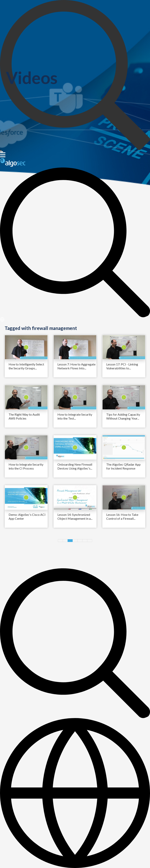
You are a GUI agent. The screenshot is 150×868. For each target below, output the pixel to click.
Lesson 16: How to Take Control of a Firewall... (122, 516)
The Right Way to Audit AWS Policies (24, 416)
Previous (60, 541)
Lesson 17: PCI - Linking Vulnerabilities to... (122, 366)
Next (90, 541)
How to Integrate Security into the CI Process (26, 466)
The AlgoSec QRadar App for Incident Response (123, 466)
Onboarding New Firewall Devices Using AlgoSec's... (75, 466)
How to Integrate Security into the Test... (75, 416)
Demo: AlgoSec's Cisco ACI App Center (27, 516)
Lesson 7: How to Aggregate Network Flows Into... (76, 366)
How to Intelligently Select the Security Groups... (26, 366)
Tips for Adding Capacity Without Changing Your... (123, 416)
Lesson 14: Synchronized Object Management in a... (75, 516)
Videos (32, 77)
